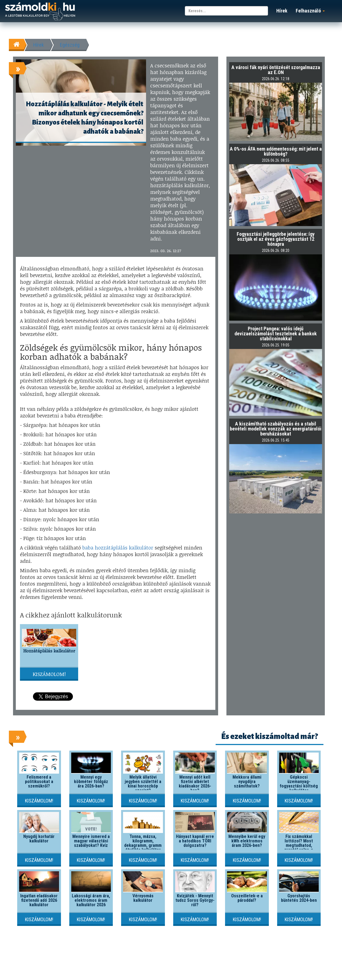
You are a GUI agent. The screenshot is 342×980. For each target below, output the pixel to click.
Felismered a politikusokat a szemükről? (39, 782)
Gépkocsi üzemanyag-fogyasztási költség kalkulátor (299, 784)
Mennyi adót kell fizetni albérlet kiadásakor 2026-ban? (195, 784)
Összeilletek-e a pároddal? (247, 898)
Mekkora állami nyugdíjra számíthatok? (247, 782)
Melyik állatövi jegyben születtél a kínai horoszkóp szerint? (143, 784)
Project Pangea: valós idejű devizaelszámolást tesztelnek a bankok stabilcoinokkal (276, 334)
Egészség (70, 45)
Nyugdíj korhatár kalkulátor (39, 839)
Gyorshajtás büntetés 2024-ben (299, 898)
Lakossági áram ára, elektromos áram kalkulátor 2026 (91, 900)
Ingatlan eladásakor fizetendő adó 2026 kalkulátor (39, 900)
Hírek (282, 11)
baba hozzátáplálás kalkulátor (118, 548)
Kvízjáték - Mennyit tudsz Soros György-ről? (195, 900)
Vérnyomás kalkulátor (143, 898)
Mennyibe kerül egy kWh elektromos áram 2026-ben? (247, 841)
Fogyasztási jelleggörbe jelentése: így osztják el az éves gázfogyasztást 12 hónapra (276, 239)
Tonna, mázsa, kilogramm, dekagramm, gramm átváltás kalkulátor (143, 843)
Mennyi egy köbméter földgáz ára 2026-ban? (91, 782)
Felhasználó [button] (310, 11)
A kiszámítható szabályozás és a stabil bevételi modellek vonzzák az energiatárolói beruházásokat (276, 429)
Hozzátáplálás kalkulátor (49, 651)
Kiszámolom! (49, 674)
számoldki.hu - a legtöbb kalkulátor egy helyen (40, 12)
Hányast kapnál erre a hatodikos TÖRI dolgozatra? (195, 841)
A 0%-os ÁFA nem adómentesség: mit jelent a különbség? (276, 151)
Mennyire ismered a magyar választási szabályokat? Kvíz (91, 841)
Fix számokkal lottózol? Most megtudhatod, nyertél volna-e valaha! (299, 845)
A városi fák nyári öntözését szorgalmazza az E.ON (276, 70)
